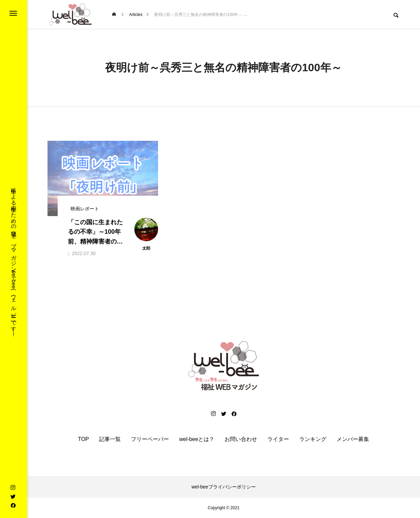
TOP (84, 439)
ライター (278, 439)
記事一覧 (110, 439)
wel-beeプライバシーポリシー (223, 487)
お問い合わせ (241, 439)
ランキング (313, 439)
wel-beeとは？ (197, 439)
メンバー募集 (353, 439)
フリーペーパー (150, 439)
